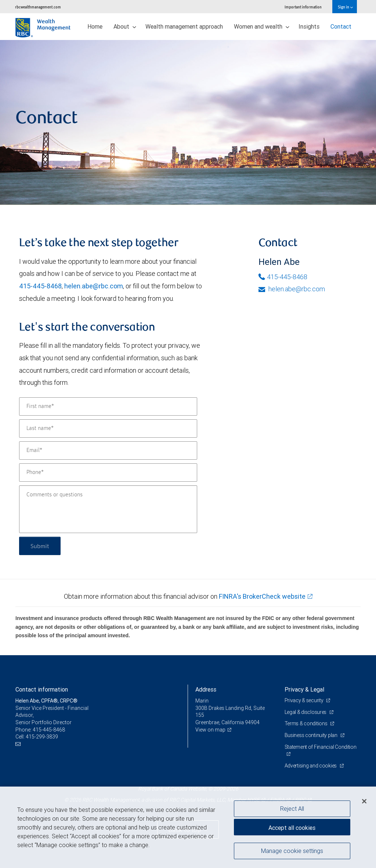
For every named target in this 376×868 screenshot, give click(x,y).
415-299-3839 (42, 737)
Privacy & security (305, 700)
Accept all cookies (292, 828)
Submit (40, 546)
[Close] (364, 801)
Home (95, 26)
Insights (309, 26)
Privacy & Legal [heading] (304, 689)
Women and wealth (262, 26)
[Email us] (19, 744)
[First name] (108, 406)
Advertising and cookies (311, 766)
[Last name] (108, 428)
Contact (341, 26)
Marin (202, 701)
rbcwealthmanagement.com (38, 7)
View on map (210, 730)
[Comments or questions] (108, 509)
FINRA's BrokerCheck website (262, 596)
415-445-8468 (40, 286)
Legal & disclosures (306, 712)
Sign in (345, 7)
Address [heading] (206, 689)
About (125, 26)
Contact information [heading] (42, 689)
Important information (303, 7)
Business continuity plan (312, 735)
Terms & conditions (307, 723)
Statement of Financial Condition (321, 747)
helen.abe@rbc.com (94, 286)
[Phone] (108, 473)
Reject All (292, 809)
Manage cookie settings (292, 851)
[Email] (108, 451)
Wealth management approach (184, 26)
